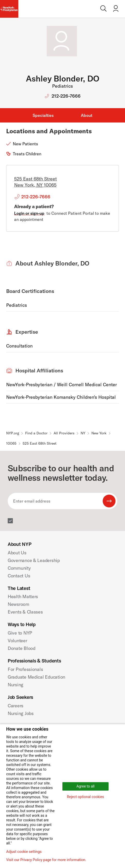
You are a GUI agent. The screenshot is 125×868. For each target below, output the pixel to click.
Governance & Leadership (34, 560)
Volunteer (17, 641)
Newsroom (18, 604)
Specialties (43, 115)
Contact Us (19, 576)
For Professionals (25, 669)
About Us (17, 553)
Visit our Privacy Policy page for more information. (46, 860)
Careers (16, 706)
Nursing (16, 685)
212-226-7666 (66, 96)
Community (19, 568)
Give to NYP (20, 633)
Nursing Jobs (21, 713)
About (87, 115)
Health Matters (23, 596)
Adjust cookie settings (24, 852)
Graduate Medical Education (36, 677)
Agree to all (85, 786)
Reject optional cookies (86, 797)
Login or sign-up (29, 213)
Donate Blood (22, 648)
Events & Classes (25, 612)
